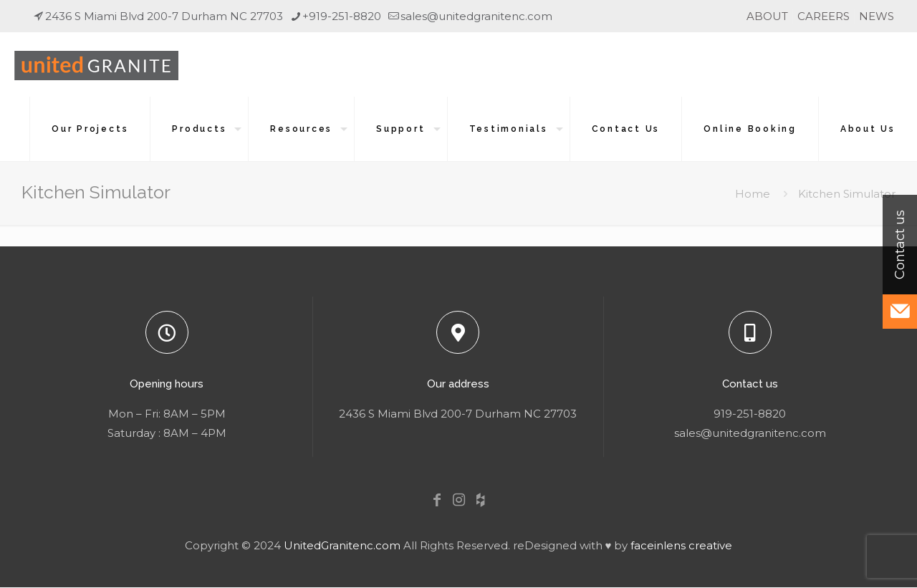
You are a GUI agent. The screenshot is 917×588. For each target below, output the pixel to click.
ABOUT (767, 16)
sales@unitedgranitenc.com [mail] (476, 16)
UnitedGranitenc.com (342, 545)
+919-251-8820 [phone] (342, 16)
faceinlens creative (681, 545)
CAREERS (824, 16)
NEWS (877, 16)
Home (753, 194)
